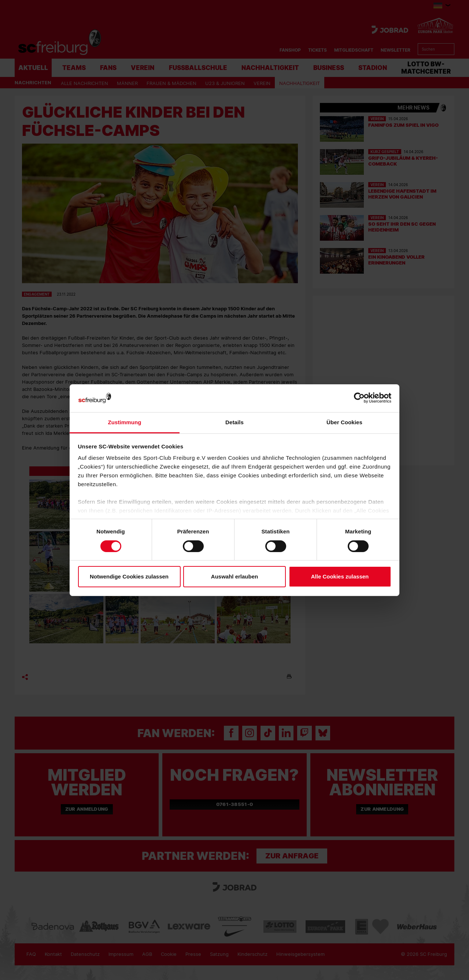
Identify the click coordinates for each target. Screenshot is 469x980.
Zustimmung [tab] (125, 422)
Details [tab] (234, 422)
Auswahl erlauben (234, 576)
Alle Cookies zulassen (340, 576)
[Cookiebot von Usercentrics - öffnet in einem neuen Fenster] (359, 398)
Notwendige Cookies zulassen (129, 576)
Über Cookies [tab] (344, 422)
